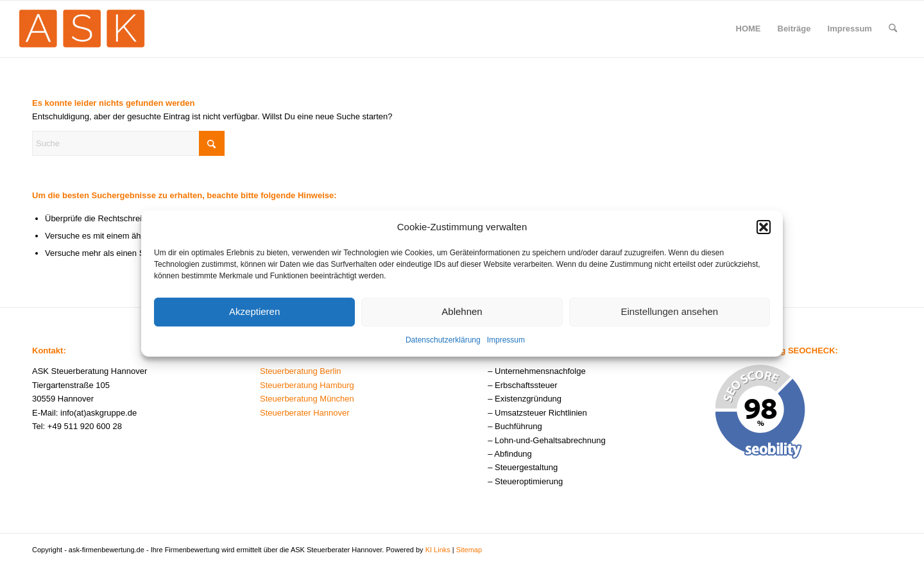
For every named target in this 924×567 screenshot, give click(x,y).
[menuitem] (749, 29)
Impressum (506, 343)
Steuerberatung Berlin (300, 371)
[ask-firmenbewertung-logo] (82, 29)
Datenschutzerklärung (443, 343)
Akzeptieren (254, 314)
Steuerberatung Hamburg (307, 385)
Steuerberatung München (307, 399)
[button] (764, 230)
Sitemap (469, 550)
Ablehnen (462, 314)
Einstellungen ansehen (669, 314)
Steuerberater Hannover (304, 413)
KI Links (438, 550)
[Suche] (893, 29)
